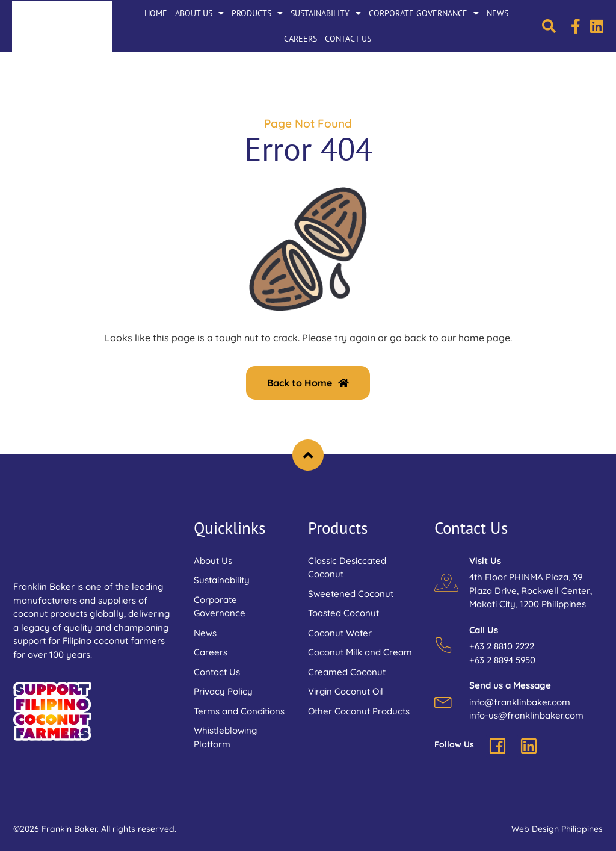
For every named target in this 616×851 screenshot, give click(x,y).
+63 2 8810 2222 (502, 646)
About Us (199, 13)
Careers (300, 39)
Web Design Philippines (557, 829)
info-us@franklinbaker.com (526, 715)
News (497, 13)
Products (257, 13)
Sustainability (326, 13)
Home (156, 13)
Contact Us (348, 39)
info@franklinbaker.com (520, 702)
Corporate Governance (424, 13)
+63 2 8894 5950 (502, 660)
